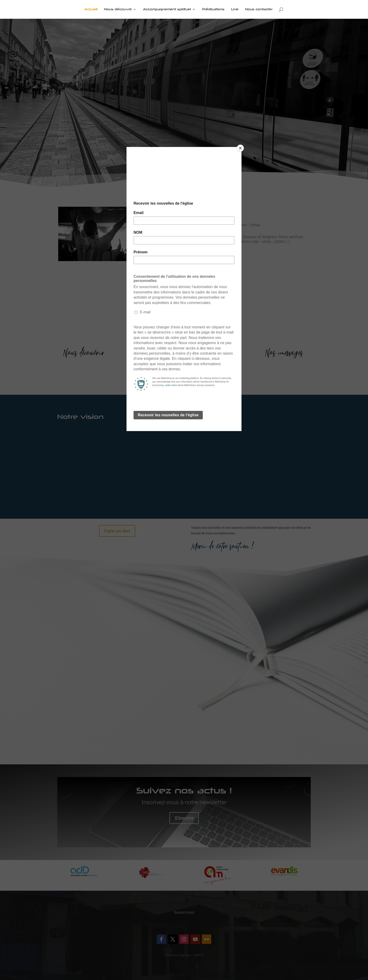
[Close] (240, 148)
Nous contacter (259, 10)
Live (235, 10)
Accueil (91, 10)
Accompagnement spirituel (167, 10)
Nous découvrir (118, 10)
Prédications (213, 10)
